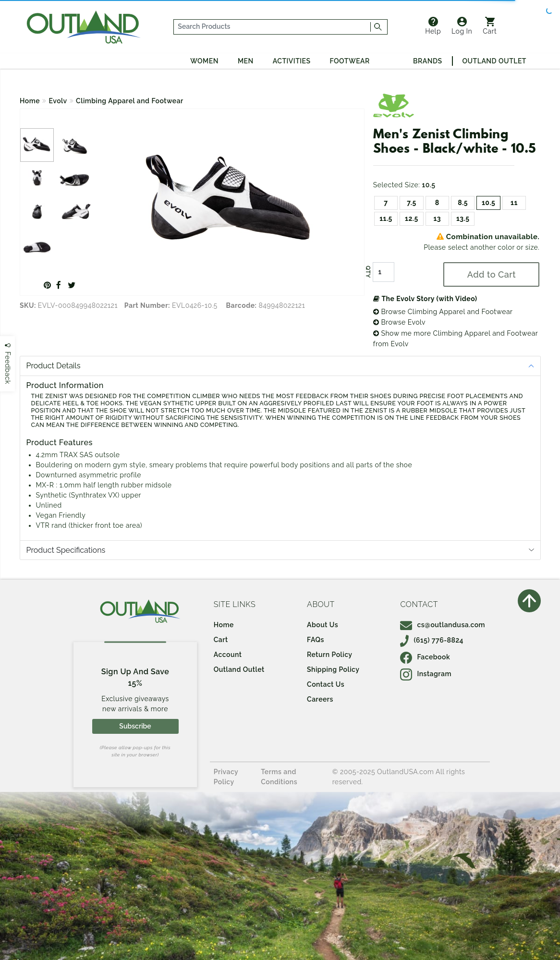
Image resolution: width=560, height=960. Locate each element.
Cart (490, 26)
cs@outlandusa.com (443, 625)
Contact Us (326, 684)
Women (204, 61)
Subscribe (135, 726)
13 (437, 219)
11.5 (386, 219)
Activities (292, 61)
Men (246, 61)
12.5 (412, 219)
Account (228, 655)
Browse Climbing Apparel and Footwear (443, 312)
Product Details (54, 366)
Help (433, 26)
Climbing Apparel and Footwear (130, 101)
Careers (320, 699)
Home (30, 101)
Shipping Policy (333, 669)
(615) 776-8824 (432, 640)
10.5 (488, 203)
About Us (323, 625)
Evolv (58, 101)
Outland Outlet (494, 61)
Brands (427, 61)
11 (514, 203)
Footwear (350, 61)
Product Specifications (66, 550)
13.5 (463, 219)
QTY (368, 272)
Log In (462, 26)
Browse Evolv (399, 322)
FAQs (316, 640)
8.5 (463, 203)
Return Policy (329, 655)
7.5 (412, 203)
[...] (272, 27)
